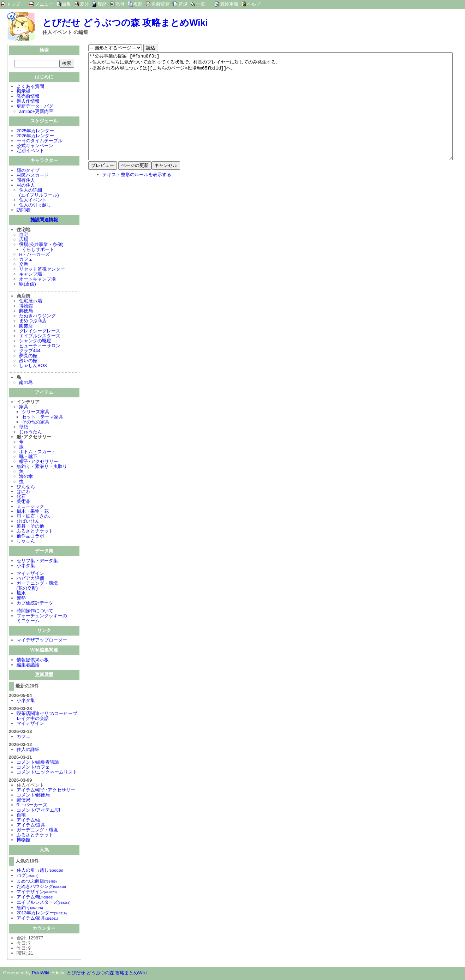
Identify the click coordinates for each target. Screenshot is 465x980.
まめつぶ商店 (33, 321)
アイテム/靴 (35, 898)
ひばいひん (28, 522)
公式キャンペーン (35, 146)
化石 (21, 497)
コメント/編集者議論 (38, 763)
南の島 (26, 383)
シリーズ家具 (36, 412)
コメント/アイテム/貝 (38, 811)
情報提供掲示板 (33, 660)
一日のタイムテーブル (40, 141)
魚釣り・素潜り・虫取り (42, 467)
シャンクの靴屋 (35, 341)
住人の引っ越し (35, 206)
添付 (120, 4)
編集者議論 (28, 665)
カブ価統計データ (35, 604)
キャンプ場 (31, 275)
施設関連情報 (44, 220)
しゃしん (26, 542)
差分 (84, 4)
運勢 (21, 599)
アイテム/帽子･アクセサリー (46, 791)
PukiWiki (40, 973)
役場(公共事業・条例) (41, 245)
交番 (24, 265)
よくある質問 (30, 87)
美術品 (23, 502)
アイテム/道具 (31, 826)
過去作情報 (28, 102)
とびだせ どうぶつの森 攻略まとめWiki (125, 23)
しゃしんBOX (33, 366)
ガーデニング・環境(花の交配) (37, 586)
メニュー (44, 4)
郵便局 (26, 311)
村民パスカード (33, 176)
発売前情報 (28, 97)
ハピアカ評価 (30, 579)
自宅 (24, 235)
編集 (66, 4)
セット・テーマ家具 (43, 418)
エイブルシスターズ (40, 336)
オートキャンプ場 (37, 280)
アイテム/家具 (37, 919)
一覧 (201, 4)
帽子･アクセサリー (39, 462)
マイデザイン (30, 574)
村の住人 (26, 186)
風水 (21, 594)
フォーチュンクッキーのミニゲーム (42, 619)
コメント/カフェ (33, 768)
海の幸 (26, 477)
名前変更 (160, 4)
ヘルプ (254, 4)
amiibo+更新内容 (36, 112)
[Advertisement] (148, 251)
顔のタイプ (28, 171)
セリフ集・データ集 (37, 561)
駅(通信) (28, 285)
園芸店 (26, 327)
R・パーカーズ (34, 255)
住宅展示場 (31, 302)
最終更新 (229, 4)
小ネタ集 (26, 566)
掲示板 (23, 92)
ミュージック (30, 507)
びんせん (26, 487)
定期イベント (30, 151)
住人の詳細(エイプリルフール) (39, 193)
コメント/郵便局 (33, 796)
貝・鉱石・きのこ (35, 517)
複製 (138, 4)
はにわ (23, 492)
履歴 (102, 4)
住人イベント (33, 201)
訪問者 (23, 211)
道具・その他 (30, 527)
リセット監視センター (42, 270)
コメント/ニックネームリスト (47, 773)
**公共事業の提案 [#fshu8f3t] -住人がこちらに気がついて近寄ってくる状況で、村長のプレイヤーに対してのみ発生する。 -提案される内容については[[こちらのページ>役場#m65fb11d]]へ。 (270, 117)
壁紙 (24, 428)
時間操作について (35, 611)
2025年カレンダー (35, 131)
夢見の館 (28, 356)
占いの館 (28, 361)
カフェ (26, 260)
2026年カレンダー (35, 136)
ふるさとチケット (35, 532)
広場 (24, 240)
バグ (28, 876)
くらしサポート (38, 250)
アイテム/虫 (29, 821)
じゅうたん (31, 432)
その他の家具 (36, 423)
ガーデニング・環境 (37, 831)
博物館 (26, 306)
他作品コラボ (30, 537)
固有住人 (26, 181)
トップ (13, 4)
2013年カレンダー (42, 913)
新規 (183, 4)
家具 (24, 407)
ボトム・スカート (37, 452)
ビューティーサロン (40, 346)
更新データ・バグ (35, 107)
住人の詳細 (28, 750)
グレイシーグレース (40, 332)
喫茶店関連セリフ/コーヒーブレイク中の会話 (47, 717)
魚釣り (30, 908)
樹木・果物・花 (33, 512)
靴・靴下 (28, 457)
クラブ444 (30, 351)
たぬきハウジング (37, 316)
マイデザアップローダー (42, 641)
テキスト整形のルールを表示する (137, 196)
